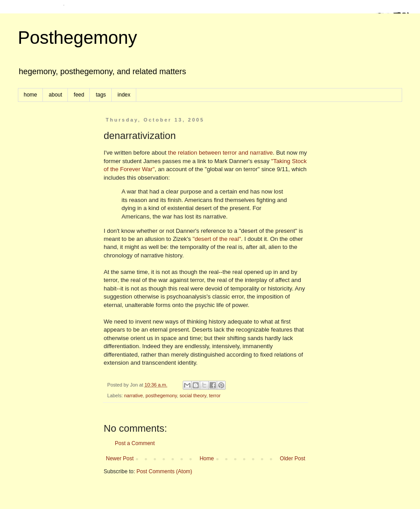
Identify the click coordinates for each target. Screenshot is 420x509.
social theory (193, 395)
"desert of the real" (217, 239)
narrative (134, 395)
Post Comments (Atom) (164, 471)
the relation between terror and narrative (220, 153)
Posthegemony (78, 38)
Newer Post (120, 459)
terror (215, 395)
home (30, 95)
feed (79, 95)
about (55, 95)
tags (101, 95)
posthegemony (161, 395)
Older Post (292, 459)
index (124, 95)
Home (207, 459)
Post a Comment (135, 443)
